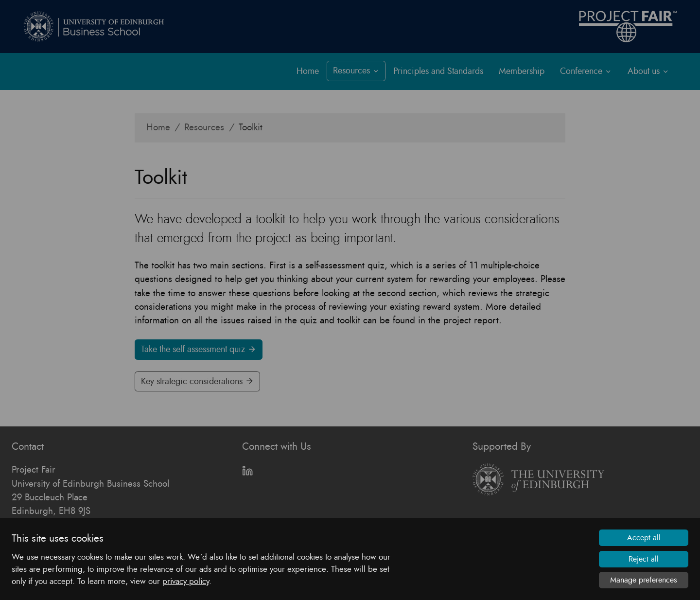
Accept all (644, 538)
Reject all (644, 559)
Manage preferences (644, 580)
